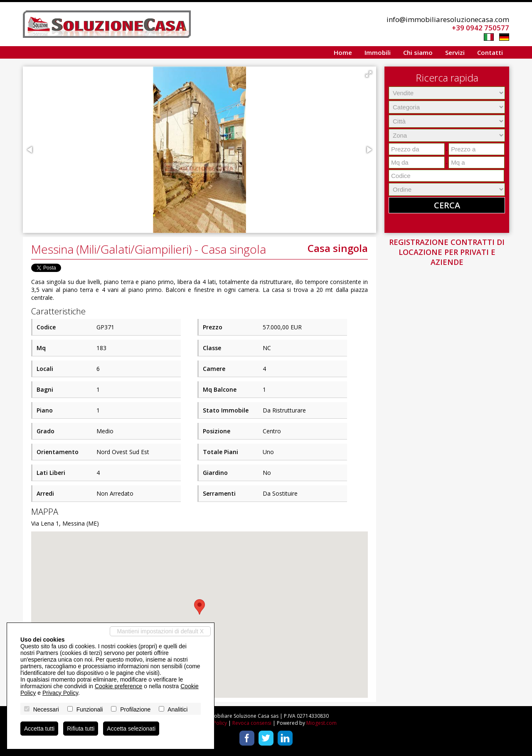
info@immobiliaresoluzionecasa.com (448, 19)
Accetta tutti (39, 729)
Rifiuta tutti (81, 729)
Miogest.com (321, 723)
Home (343, 52)
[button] (369, 74)
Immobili (378, 52)
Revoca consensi (252, 723)
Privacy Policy (60, 693)
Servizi (455, 52)
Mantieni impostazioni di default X (160, 631)
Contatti (490, 52)
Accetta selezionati (131, 729)
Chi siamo (418, 52)
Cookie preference (118, 686)
